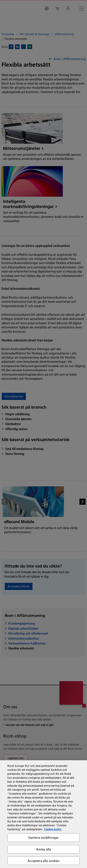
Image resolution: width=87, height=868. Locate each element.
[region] (43, 814)
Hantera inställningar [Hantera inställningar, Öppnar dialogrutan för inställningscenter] (43, 838)
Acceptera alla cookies (43, 861)
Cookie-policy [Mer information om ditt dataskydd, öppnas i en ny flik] (53, 829)
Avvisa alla (44, 849)
